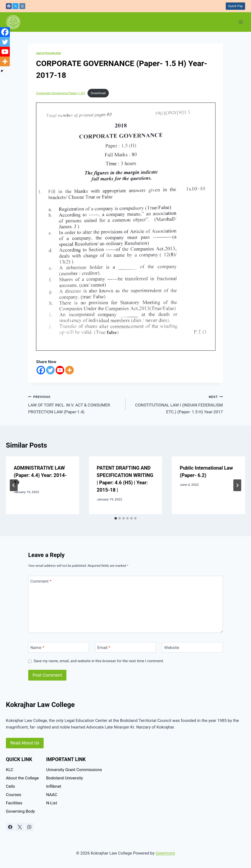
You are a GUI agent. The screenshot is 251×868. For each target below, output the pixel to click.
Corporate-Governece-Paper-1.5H (60, 93)
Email (104, 648)
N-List (51, 803)
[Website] (192, 647)
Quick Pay (236, 6)
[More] (69, 370)
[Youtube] (60, 370)
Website (172, 648)
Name (37, 648)
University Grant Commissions (74, 770)
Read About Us (25, 743)
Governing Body (20, 811)
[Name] (59, 647)
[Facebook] (9, 6)
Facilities (14, 803)
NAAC (52, 795)
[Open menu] (241, 22)
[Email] (125, 647)
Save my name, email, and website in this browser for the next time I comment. (99, 661)
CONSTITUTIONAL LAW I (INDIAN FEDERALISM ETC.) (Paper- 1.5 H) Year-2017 (176, 404)
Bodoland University (64, 778)
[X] (15, 6)
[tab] (116, 518)
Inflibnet (54, 786)
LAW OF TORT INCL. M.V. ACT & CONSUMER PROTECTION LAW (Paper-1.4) (75, 404)
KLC (10, 770)
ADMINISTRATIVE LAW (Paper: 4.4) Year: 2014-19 (40, 475)
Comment (41, 581)
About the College (22, 778)
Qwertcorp (165, 853)
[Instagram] (22, 6)
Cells (10, 786)
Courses (13, 795)
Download (98, 93)
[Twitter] (50, 370)
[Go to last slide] (14, 485)
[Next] (237, 485)
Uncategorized (49, 54)
